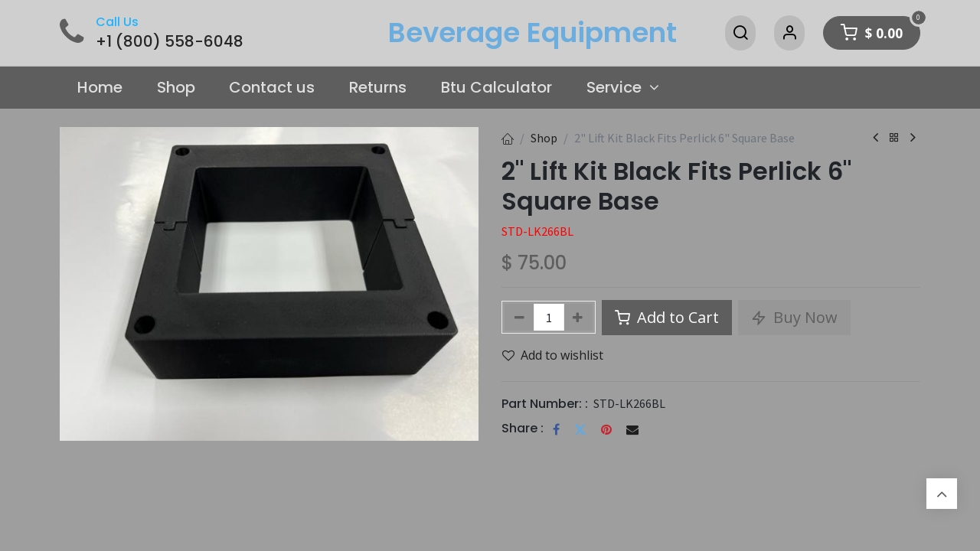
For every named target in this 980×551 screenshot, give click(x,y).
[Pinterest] (606, 429)
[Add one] (578, 317)
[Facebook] (556, 429)
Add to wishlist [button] (553, 355)
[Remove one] (519, 317)
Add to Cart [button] (667, 317)
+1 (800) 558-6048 (170, 41)
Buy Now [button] (794, 317)
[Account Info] (789, 33)
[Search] (740, 33)
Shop (544, 138)
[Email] (632, 429)
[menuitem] (100, 88)
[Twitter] (580, 429)
